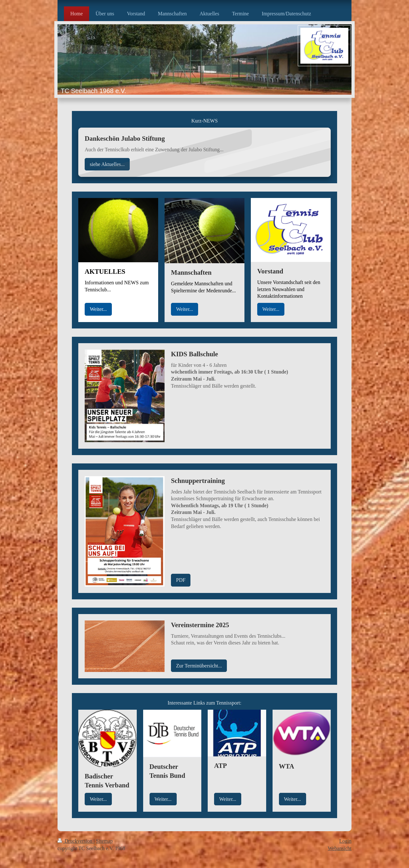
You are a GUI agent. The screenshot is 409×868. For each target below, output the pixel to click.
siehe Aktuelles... (107, 164)
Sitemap (104, 841)
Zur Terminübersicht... (199, 666)
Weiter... (98, 309)
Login (345, 841)
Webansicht (340, 848)
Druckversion (76, 841)
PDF (181, 580)
